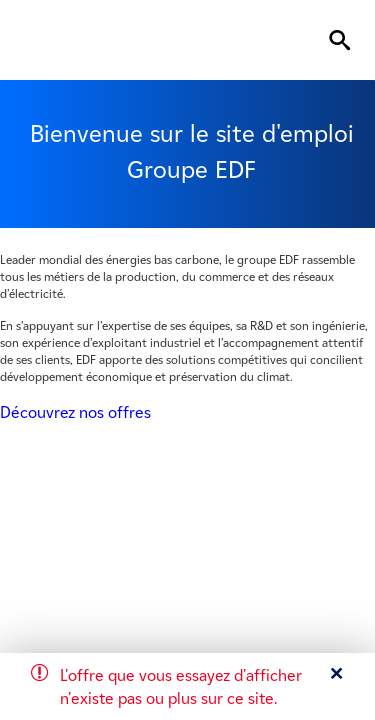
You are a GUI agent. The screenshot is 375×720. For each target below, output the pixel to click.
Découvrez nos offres (75, 412)
